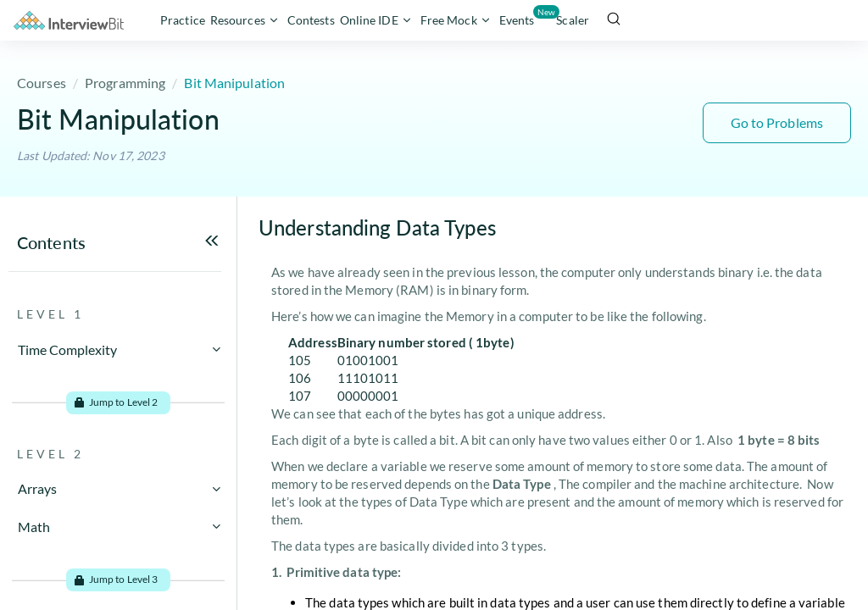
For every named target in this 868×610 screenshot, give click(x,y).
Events (518, 17)
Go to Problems (777, 122)
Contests (311, 20)
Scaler (573, 20)
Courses (42, 83)
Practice (183, 20)
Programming (125, 83)
